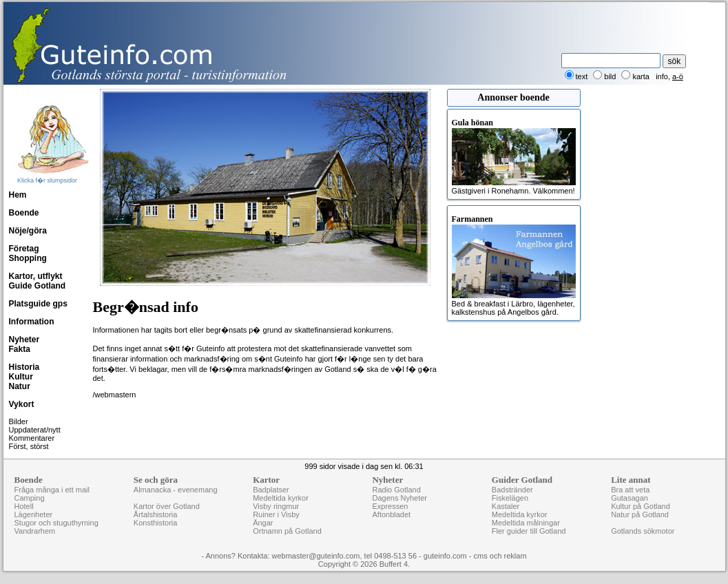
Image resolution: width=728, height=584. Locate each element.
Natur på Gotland (640, 514)
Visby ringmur (276, 506)
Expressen (390, 506)
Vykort (22, 404)
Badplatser (271, 490)
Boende (24, 213)
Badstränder (512, 490)
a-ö (678, 76)
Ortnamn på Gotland (287, 531)
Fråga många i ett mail (52, 490)
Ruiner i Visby (276, 514)
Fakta (20, 349)
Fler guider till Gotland (529, 531)
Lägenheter (34, 514)
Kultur (21, 377)
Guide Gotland (38, 286)
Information (32, 322)
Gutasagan (630, 498)
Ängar (263, 523)
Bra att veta (630, 490)
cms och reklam (500, 556)
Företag (24, 249)
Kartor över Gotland (167, 506)
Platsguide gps (38, 304)
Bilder (19, 421)
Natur (20, 386)
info (662, 76)
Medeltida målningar (526, 523)
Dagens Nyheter (399, 498)
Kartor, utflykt (36, 276)
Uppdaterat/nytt (35, 430)
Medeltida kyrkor (281, 498)
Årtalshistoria (156, 514)
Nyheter (24, 340)
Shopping (28, 258)
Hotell (24, 506)
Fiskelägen (510, 498)
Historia (24, 367)
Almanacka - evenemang (176, 490)
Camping (30, 498)
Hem (18, 195)
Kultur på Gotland (641, 506)
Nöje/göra (28, 231)
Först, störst (29, 446)
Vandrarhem (35, 531)
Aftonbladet (391, 514)
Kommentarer (32, 438)
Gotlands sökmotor (643, 531)
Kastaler (506, 506)
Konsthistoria (156, 523)
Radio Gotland (396, 490)
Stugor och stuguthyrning (56, 523)
